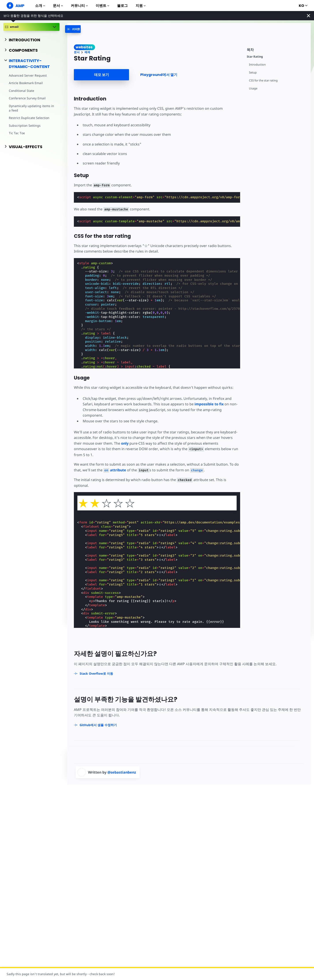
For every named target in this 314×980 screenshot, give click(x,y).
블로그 (122, 6)
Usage (253, 88)
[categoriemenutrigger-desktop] (78, 29)
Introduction (257, 65)
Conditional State (21, 91)
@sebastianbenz (122, 772)
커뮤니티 (79, 6)
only (125, 443)
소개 (40, 6)
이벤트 (102, 6)
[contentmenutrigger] (277, 49)
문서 (58, 6)
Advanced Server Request (28, 75)
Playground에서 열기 (159, 75)
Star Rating (255, 57)
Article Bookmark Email (26, 83)
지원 (141, 6)
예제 (87, 52)
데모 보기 (102, 75)
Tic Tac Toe (17, 133)
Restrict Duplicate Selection (29, 118)
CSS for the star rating (263, 80)
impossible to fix (209, 404)
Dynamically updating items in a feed (31, 108)
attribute (115, 470)
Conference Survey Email (27, 98)
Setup (253, 73)
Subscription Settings (25, 126)
